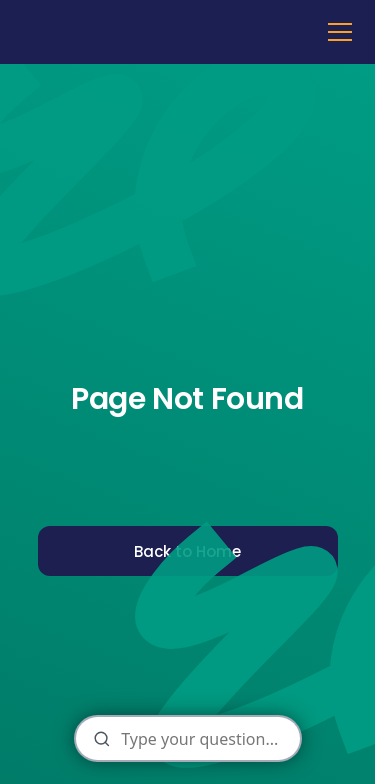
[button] (336, 32)
